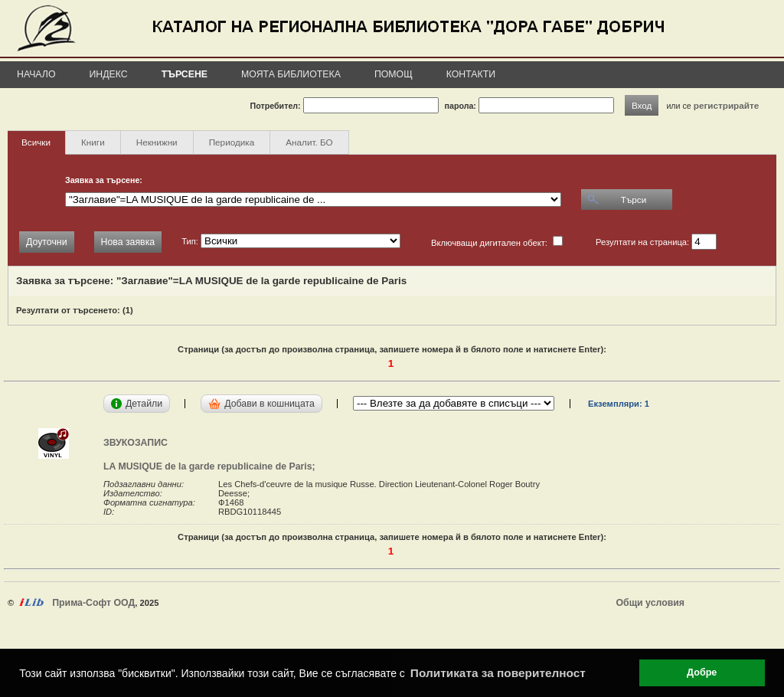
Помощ (394, 74)
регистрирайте (727, 105)
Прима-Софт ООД (93, 603)
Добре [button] (702, 672)
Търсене (185, 74)
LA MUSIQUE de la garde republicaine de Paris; (212, 466)
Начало (36, 74)
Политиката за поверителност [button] (498, 673)
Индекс (109, 74)
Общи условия (650, 603)
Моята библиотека (291, 74)
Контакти (471, 74)
